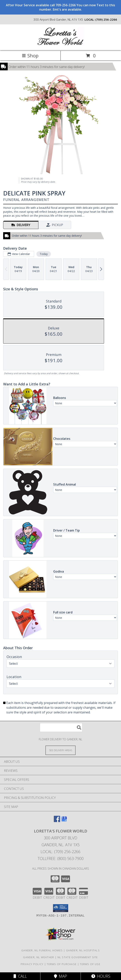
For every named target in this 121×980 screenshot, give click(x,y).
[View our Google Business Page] (64, 821)
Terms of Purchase (62, 964)
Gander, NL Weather (39, 957)
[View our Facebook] (57, 821)
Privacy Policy (32, 964)
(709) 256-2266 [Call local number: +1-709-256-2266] (106, 19)
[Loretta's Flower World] (60, 45)
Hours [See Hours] (101, 976)
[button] (61, 908)
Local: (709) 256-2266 (60, 852)
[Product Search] (61, 727)
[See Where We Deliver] (60, 750)
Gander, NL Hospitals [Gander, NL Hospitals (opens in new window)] (83, 950)
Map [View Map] (60, 976)
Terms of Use (90, 964)
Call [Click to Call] (20, 976)
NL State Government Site (78, 957)
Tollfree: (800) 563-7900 (61, 859)
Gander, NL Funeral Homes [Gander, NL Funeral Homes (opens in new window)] (42, 950)
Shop (30, 55)
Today (44, 254)
